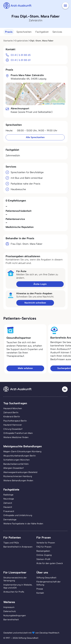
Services (57, 32)
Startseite (8, 41)
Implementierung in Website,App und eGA (18, 586)
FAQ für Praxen (44, 547)
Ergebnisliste (21, 41)
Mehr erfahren (25, 368)
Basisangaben (43, 551)
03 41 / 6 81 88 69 (21, 60)
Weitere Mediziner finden (16, 437)
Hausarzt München (13, 408)
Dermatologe (10, 519)
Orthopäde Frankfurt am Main (18, 433)
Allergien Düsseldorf (13, 468)
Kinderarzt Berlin (12, 416)
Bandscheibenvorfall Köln (16, 464)
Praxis (9, 32)
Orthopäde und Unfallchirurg (18, 515)
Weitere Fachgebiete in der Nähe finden (23, 524)
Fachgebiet (42, 32)
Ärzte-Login (40, 284)
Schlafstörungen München (17, 460)
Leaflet (46, 104)
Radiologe (8, 495)
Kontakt (40, 593)
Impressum (9, 607)
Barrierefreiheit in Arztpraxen (18, 547)
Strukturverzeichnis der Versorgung (15, 579)
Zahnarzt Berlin (11, 412)
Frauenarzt (9, 511)
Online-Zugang (44, 555)
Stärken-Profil (43, 559)
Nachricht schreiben (35, 303)
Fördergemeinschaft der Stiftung (49, 583)
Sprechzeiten (24, 32)
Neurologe (9, 499)
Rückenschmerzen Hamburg (18, 476)
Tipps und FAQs (11, 543)
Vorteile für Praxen (46, 543)
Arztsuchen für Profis (14, 592)
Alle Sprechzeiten (35, 137)
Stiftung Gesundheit (46, 578)
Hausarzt (8, 507)
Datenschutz (10, 611)
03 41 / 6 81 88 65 (21, 55)
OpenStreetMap (59, 104)
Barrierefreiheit (11, 620)
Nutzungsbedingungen (15, 615)
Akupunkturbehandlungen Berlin (20, 456)
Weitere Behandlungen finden (18, 480)
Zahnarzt (8, 503)
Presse (40, 589)
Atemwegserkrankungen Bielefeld (20, 472)
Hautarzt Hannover (13, 425)
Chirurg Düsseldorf (13, 429)
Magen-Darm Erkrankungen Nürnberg (22, 451)
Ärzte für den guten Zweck (50, 563)
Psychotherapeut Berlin (15, 421)
